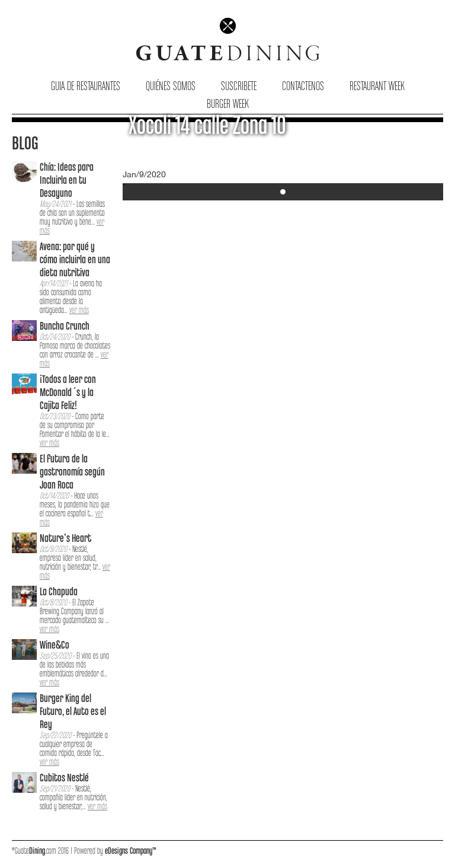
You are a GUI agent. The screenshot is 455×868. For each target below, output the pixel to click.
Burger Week (228, 105)
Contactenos (303, 87)
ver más (79, 311)
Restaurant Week (377, 87)
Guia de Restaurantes (86, 87)
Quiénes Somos (171, 87)
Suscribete (239, 87)
